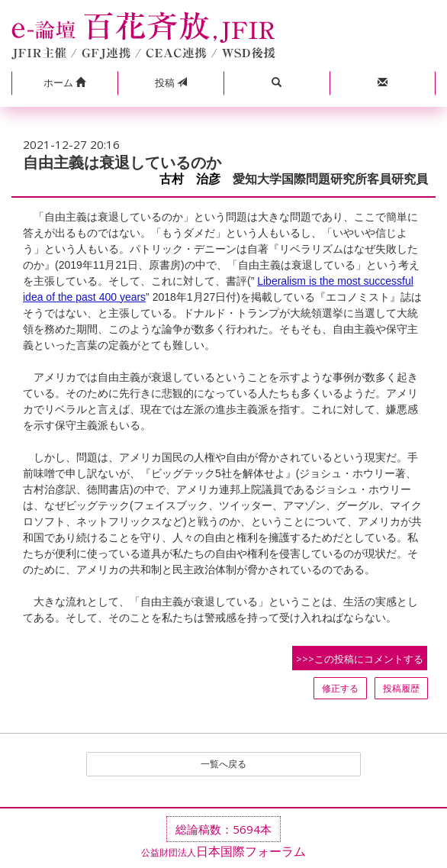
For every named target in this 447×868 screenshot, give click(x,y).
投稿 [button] (171, 82)
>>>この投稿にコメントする (360, 659)
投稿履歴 (401, 688)
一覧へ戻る (223, 764)
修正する (340, 688)
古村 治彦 (190, 179)
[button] (64, 83)
